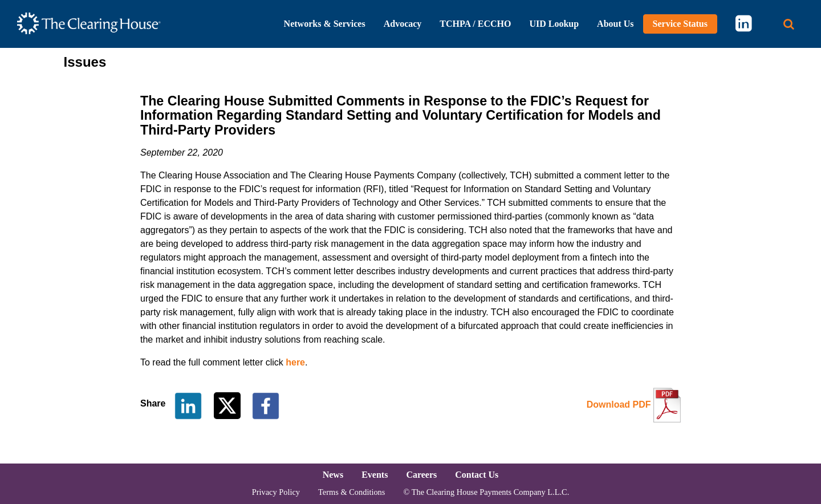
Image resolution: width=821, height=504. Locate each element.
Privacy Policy (276, 492)
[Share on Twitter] (228, 405)
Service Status (680, 24)
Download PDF (619, 405)
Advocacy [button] (403, 24)
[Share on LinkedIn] (188, 405)
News (333, 475)
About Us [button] (615, 24)
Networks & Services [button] (325, 24)
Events (375, 475)
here (295, 362)
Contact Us (477, 475)
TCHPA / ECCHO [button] (475, 24)
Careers (421, 475)
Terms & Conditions (351, 492)
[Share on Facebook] (266, 405)
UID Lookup (554, 24)
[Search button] (789, 24)
